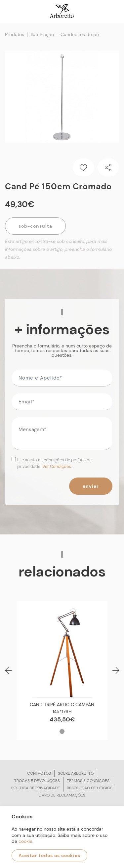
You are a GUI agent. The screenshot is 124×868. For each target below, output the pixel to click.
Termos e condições (88, 781)
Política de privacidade (36, 788)
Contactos (39, 773)
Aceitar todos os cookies (49, 855)
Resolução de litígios (90, 788)
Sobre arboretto (76, 773)
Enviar (91, 486)
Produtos (15, 34)
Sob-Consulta (35, 226)
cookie (25, 841)
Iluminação (42, 34)
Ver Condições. (57, 466)
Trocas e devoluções (37, 781)
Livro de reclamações (62, 795)
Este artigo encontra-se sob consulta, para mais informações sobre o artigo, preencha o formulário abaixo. (58, 249)
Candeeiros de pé (80, 34)
